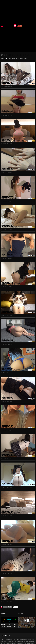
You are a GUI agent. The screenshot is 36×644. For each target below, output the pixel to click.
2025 (21, 58)
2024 (18, 58)
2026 (25, 58)
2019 (32, 55)
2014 (13, 55)
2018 (28, 55)
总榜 (2, 55)
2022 (10, 58)
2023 (14, 58)
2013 (10, 55)
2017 (24, 55)
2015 (17, 55)
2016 (21, 55)
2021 (6, 58)
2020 (2, 58)
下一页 (10, 607)
